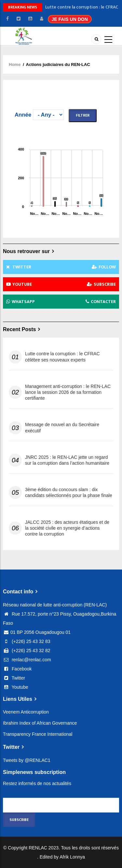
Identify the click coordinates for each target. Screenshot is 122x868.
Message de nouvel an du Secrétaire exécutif (62, 427)
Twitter (14, 678)
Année (23, 115)
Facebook (17, 669)
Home (15, 64)
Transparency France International (38, 734)
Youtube (16, 687)
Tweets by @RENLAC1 (27, 760)
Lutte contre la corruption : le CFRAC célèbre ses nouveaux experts (62, 357)
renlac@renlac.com (27, 660)
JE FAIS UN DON (70, 19)
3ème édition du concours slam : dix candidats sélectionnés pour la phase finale (69, 492)
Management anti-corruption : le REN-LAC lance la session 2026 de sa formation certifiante (68, 392)
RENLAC (38, 848)
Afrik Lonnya (72, 857)
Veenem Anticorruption (26, 712)
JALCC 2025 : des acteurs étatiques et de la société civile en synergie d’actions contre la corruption (67, 528)
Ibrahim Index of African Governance (40, 723)
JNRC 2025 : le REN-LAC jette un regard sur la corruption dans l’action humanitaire (67, 460)
